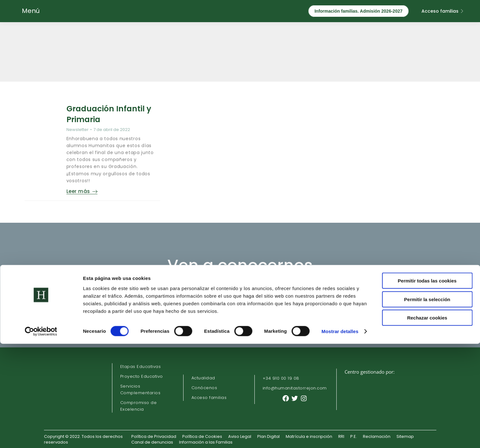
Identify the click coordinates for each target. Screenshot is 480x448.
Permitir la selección (427, 404)
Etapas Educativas (141, 366)
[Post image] (45, 124)
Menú (31, 11)
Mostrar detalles (340, 436)
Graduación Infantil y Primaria (111, 113)
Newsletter (83, 127)
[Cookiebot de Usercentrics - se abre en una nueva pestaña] (41, 436)
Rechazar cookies (427, 422)
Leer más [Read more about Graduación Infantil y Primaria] (88, 191)
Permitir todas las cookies (427, 385)
